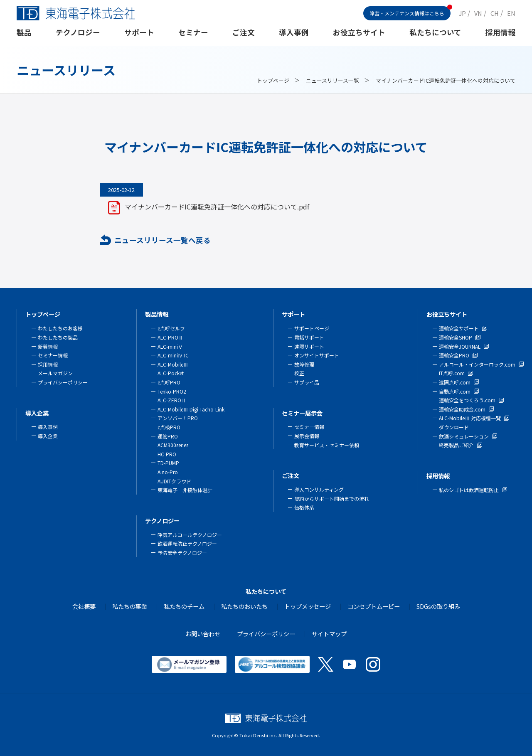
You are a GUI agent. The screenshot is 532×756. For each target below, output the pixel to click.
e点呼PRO (169, 382)
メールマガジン (55, 373)
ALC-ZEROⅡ (172, 400)
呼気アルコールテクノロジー (190, 535)
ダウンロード (454, 427)
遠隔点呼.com (455, 382)
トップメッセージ (308, 606)
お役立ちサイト (359, 32)
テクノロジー (78, 32)
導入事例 (294, 32)
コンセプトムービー (374, 606)
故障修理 (304, 364)
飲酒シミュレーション (464, 436)
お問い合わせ (203, 634)
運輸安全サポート (459, 328)
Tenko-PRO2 (172, 391)
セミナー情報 (53, 355)
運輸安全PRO (454, 355)
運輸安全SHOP (456, 337)
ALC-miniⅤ (170, 346)
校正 (299, 373)
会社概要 (84, 606)
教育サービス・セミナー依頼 (327, 445)
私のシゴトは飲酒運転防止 (469, 490)
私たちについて (435, 32)
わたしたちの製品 (58, 337)
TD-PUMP (168, 463)
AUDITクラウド (174, 481)
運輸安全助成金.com (462, 409)
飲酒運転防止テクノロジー (187, 543)
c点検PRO (169, 427)
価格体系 (304, 507)
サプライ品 (307, 382)
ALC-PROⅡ (170, 337)
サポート (139, 32)
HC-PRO (167, 454)
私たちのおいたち (244, 606)
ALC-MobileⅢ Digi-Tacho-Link (191, 409)
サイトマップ (329, 634)
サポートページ (312, 328)
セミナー (193, 32)
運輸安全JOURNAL (460, 346)
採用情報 (500, 32)
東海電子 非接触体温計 (185, 490)
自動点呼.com (455, 391)
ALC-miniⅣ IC (173, 355)
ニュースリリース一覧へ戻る (163, 240)
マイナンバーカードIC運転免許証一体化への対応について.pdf (217, 207)
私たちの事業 (130, 606)
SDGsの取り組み (438, 606)
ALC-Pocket (171, 373)
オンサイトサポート (317, 355)
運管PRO (168, 436)
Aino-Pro (168, 472)
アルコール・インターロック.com (477, 364)
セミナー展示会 (302, 413)
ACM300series (173, 445)
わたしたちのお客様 (60, 328)
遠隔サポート (309, 346)
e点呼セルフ (171, 328)
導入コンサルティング (319, 489)
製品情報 (157, 314)
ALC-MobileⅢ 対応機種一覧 (470, 418)
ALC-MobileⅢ (173, 364)
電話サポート (309, 337)
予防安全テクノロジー (182, 553)
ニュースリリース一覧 (332, 80)
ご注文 (244, 32)
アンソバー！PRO (178, 418)
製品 (24, 32)
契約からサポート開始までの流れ (332, 499)
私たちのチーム (184, 606)
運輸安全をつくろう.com (467, 400)
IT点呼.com (452, 373)
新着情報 (48, 346)
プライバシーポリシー (63, 382)
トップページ (273, 80)
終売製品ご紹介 (456, 445)
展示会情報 (307, 436)
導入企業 (37, 413)
